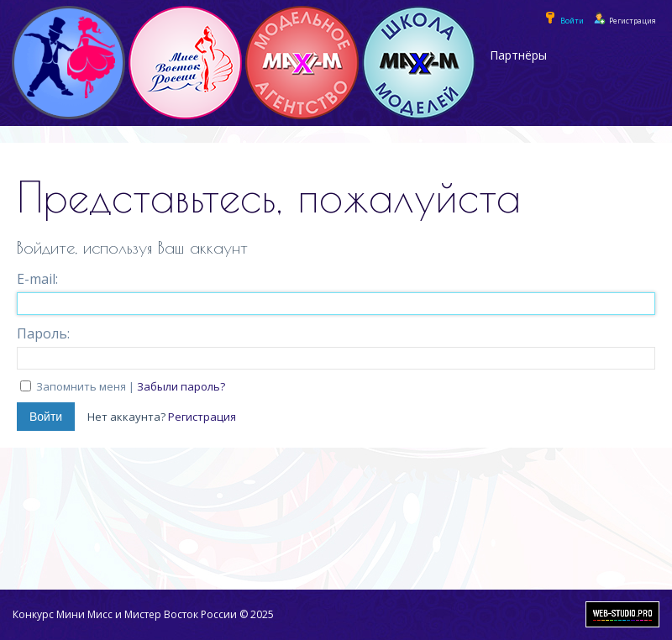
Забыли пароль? (181, 386)
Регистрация (202, 417)
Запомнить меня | (131, 386)
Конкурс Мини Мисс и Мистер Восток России (125, 614)
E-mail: (37, 279)
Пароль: (43, 333)
